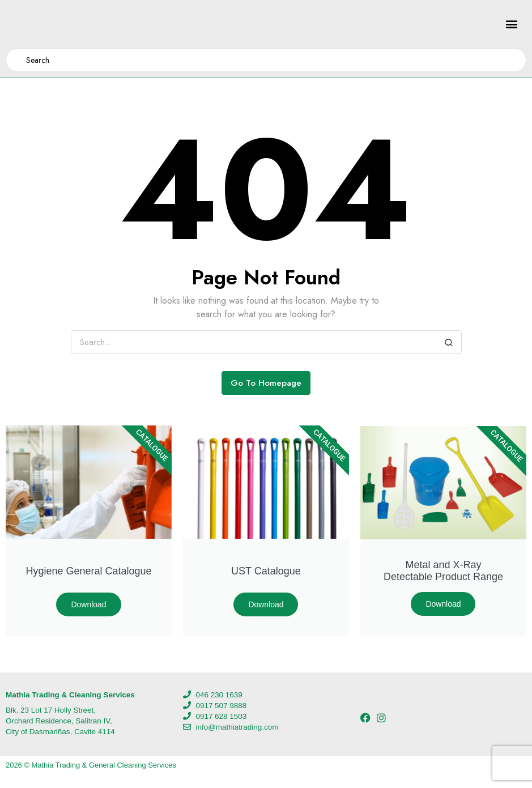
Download (88, 604)
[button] (511, 24)
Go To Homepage (266, 383)
